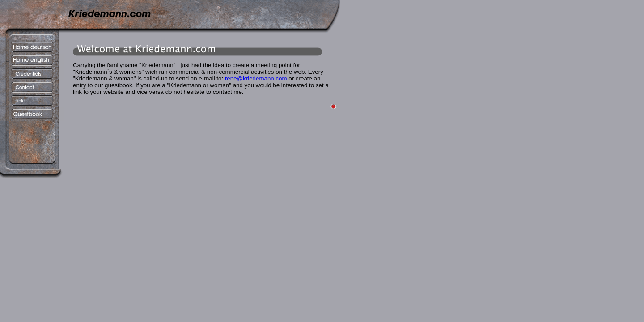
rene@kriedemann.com (256, 78)
